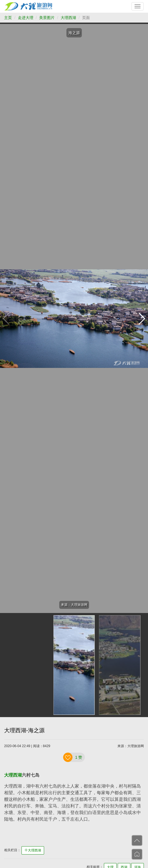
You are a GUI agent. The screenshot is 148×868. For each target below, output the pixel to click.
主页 (8, 18)
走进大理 (26, 18)
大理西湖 (68, 18)
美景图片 (47, 18)
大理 (9, 775)
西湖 (17, 775)
